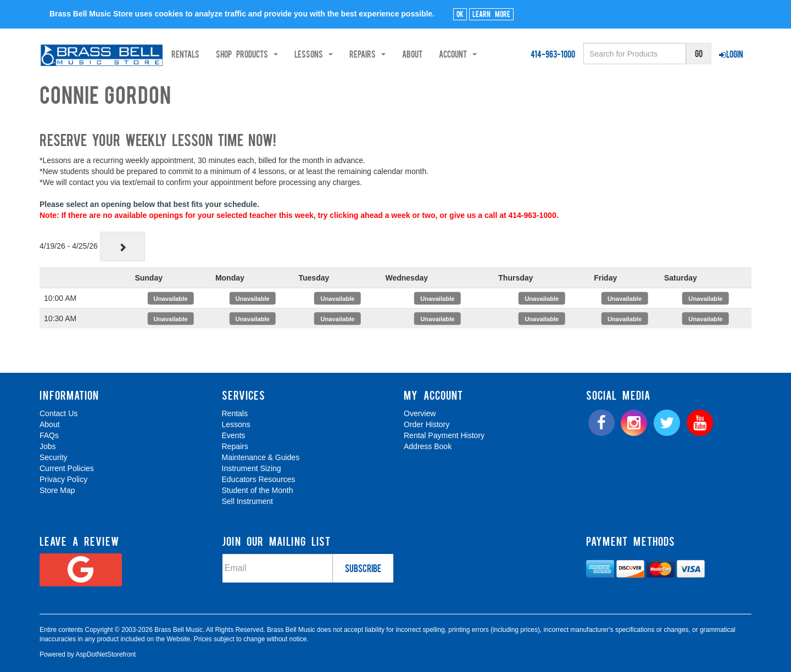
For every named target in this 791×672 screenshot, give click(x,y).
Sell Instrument (247, 501)
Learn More (491, 14)
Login (731, 54)
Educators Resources (259, 479)
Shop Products (283, 54)
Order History (427, 424)
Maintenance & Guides (261, 457)
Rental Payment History (444, 435)
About (448, 54)
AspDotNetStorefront (105, 654)
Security (54, 457)
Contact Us (59, 413)
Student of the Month (258, 490)
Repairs (235, 446)
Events (234, 435)
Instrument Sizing (252, 468)
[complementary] (704, 612)
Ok (460, 14)
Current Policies (67, 468)
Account (494, 54)
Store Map (57, 490)
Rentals (221, 54)
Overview (420, 413)
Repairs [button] (403, 54)
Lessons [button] (349, 54)
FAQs (49, 435)
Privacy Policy (63, 479)
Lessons (236, 424)
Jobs (48, 446)
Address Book (428, 446)
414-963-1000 (553, 54)
